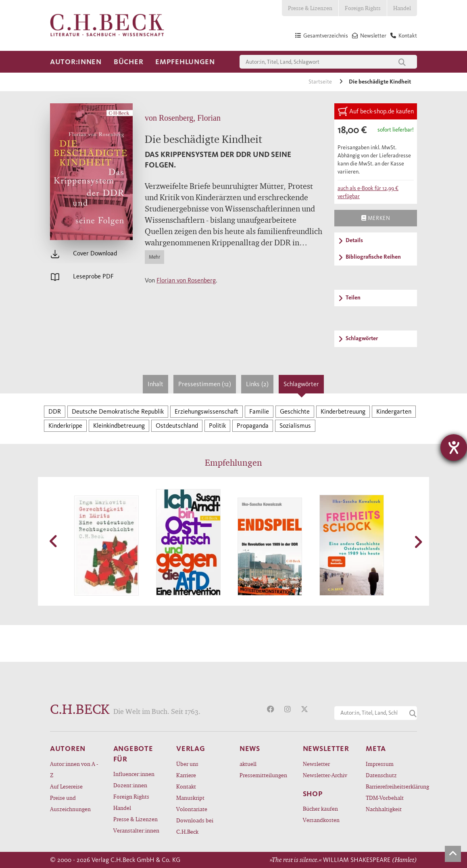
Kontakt (186, 786)
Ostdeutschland (177, 426)
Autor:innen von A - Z (74, 769)
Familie (259, 411)
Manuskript (190, 798)
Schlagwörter (301, 384)
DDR (55, 411)
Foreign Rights (363, 8)
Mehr (154, 257)
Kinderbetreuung (343, 411)
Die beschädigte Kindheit (380, 82)
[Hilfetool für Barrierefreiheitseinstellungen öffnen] (454, 448)
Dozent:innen (130, 785)
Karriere (186, 775)
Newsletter (316, 764)
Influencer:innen (134, 774)
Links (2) (257, 384)
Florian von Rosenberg (186, 280)
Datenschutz (381, 775)
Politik (217, 426)
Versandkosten (321, 820)
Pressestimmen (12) (205, 384)
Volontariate (192, 809)
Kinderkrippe (65, 426)
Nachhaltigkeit (384, 809)
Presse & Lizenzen (310, 8)
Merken (376, 218)
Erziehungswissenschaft (206, 411)
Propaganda (253, 426)
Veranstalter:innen (136, 830)
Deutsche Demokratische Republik (118, 411)
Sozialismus (295, 426)
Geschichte (295, 411)
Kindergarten (394, 411)
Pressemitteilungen (263, 775)
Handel (402, 8)
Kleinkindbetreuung (119, 426)
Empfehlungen (185, 62)
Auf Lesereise (66, 786)
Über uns (187, 764)
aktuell (248, 764)
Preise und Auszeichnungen (70, 803)
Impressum (380, 764)
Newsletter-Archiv (325, 775)
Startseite (321, 82)
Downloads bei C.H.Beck (195, 826)
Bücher (128, 62)
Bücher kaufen (320, 808)
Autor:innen (76, 62)
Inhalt (155, 384)
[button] (54, 541)
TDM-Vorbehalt (385, 798)
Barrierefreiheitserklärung (391, 786)
